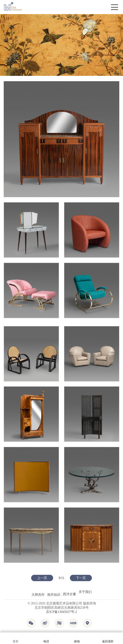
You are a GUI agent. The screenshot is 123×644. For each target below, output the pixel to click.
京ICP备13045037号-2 (61, 612)
